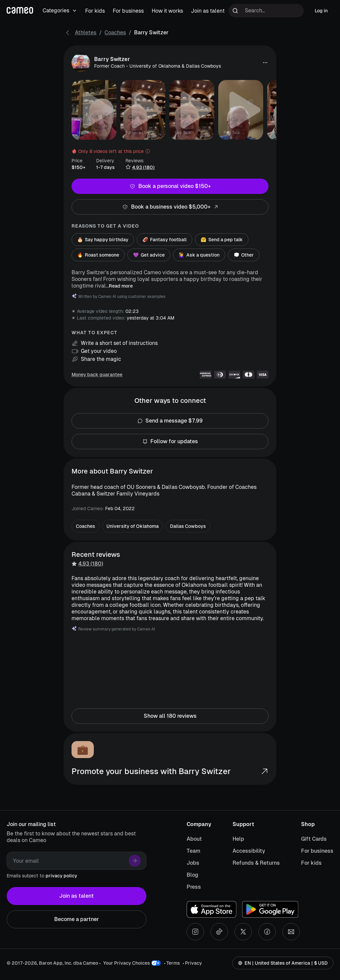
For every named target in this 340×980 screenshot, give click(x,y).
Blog (192, 875)
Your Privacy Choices (127, 963)
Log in (321, 11)
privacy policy (61, 876)
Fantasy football (165, 240)
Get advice (149, 255)
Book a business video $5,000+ (170, 207)
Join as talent (77, 896)
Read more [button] (121, 286)
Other (244, 255)
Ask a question (199, 255)
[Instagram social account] (195, 932)
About (194, 839)
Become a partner (77, 919)
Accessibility (249, 851)
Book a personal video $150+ (170, 186)
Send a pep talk (222, 240)
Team (193, 851)
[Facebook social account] (267, 932)
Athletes (86, 32)
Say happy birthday (103, 240)
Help (238, 839)
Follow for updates (170, 442)
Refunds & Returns (256, 863)
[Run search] (235, 11)
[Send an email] (291, 932)
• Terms (172, 963)
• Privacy (192, 963)
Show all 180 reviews (170, 716)
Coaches (115, 32)
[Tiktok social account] (219, 932)
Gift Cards (314, 839)
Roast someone (98, 255)
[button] (265, 63)
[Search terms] (266, 11)
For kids (311, 863)
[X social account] (243, 932)
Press (194, 887)
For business (317, 851)
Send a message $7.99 (170, 421)
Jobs (193, 863)
